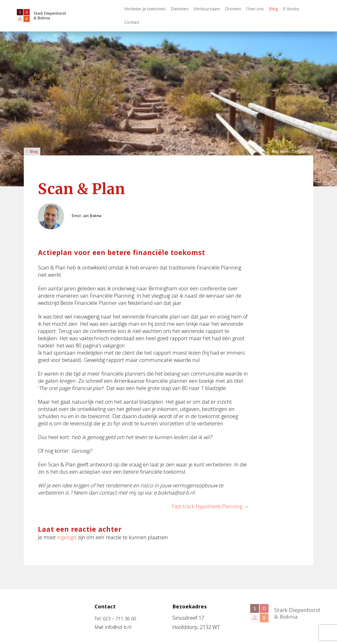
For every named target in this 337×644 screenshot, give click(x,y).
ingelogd (67, 537)
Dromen (233, 9)
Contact (132, 22)
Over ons (255, 9)
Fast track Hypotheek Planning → (210, 506)
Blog (274, 9)
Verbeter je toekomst (145, 9)
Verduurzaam (207, 9)
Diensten (180, 9)
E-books (291, 9)
